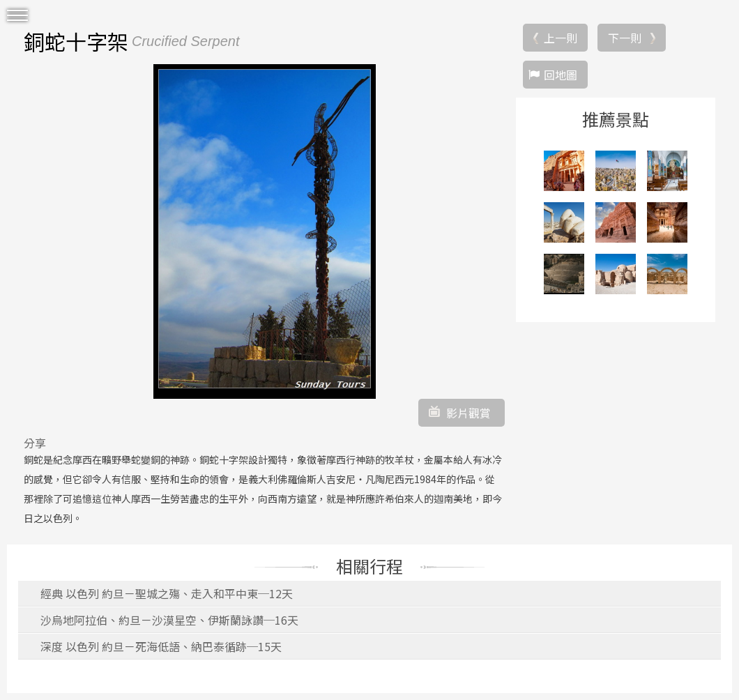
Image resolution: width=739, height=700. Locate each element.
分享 (35, 443)
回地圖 (561, 75)
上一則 (561, 38)
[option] (264, 231)
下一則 (625, 38)
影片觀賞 (468, 413)
